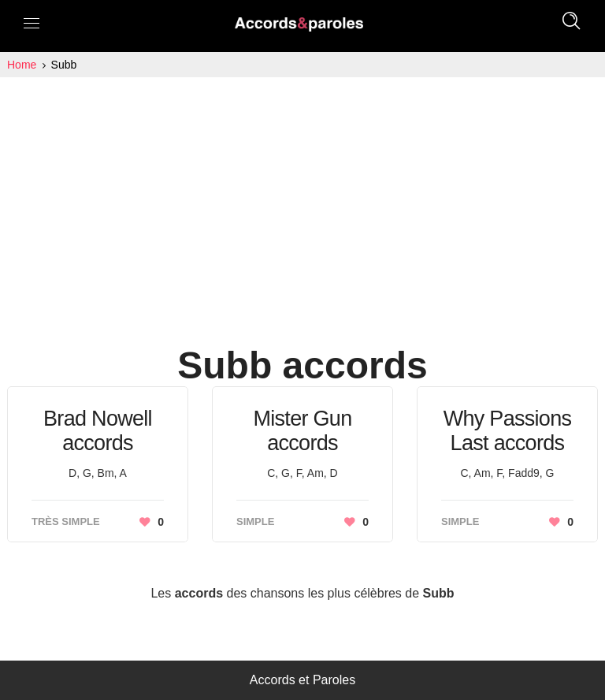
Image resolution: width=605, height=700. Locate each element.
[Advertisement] (302, 195)
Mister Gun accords (302, 431)
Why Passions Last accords (508, 431)
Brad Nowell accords (98, 431)
